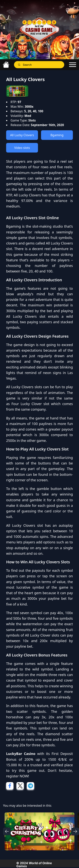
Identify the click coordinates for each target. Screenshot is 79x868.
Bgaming (57, 135)
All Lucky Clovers (22, 135)
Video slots (22, 148)
